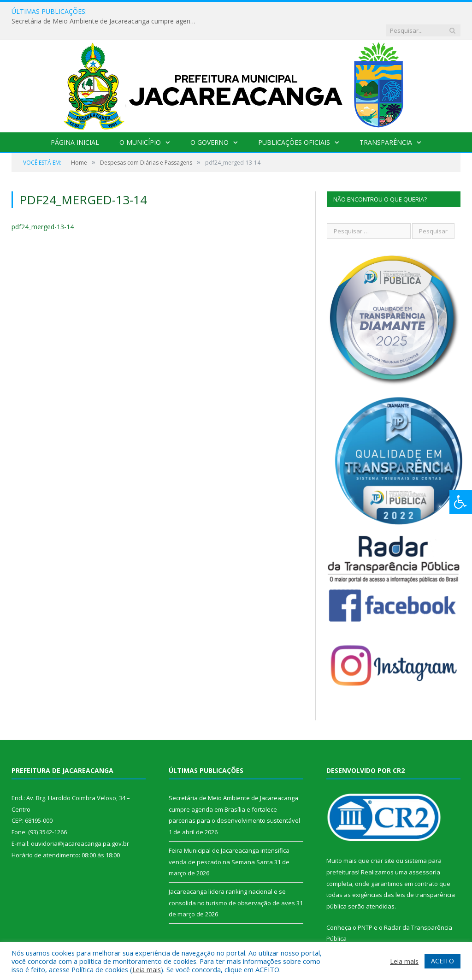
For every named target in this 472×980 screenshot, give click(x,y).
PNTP (365, 909)
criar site (383, 842)
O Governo (209, 123)
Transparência (386, 123)
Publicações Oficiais (294, 123)
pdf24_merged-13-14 (43, 208)
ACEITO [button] (442, 961)
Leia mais (147, 969)
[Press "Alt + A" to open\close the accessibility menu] (461, 502)
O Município (140, 123)
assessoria (425, 853)
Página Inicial (75, 123)
